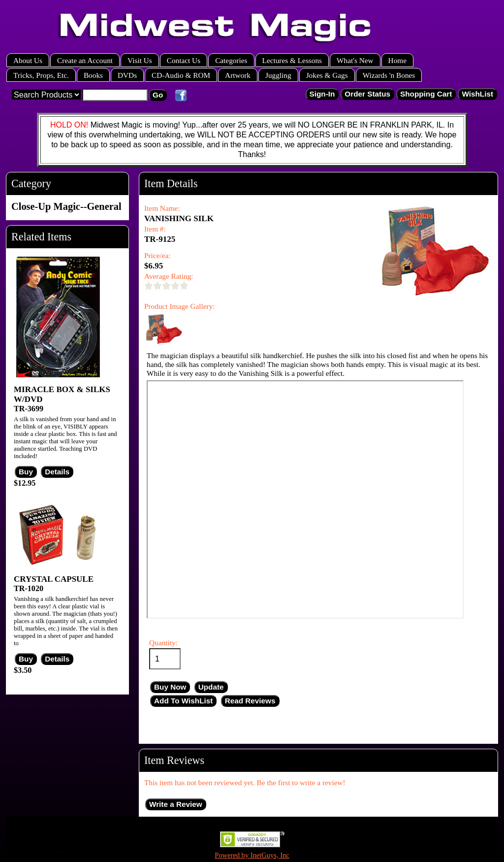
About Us (28, 60)
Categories (231, 60)
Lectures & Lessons (292, 60)
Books (93, 75)
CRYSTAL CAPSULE (54, 579)
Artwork (238, 75)
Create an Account (85, 60)
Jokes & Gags (327, 75)
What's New (355, 60)
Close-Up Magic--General (66, 206)
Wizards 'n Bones (389, 75)
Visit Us (140, 60)
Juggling (278, 75)
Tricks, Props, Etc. (41, 75)
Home (397, 60)
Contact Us (184, 60)
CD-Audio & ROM (181, 75)
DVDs (127, 75)
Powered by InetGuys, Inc (252, 855)
